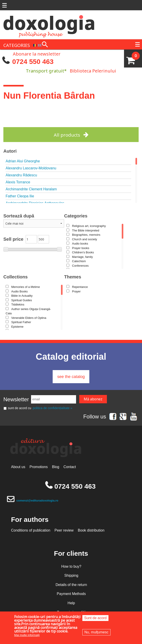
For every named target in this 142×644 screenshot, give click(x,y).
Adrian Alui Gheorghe (23, 161)
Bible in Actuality (22, 296)
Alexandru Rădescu (21, 175)
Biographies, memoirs (86, 235)
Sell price (13, 239)
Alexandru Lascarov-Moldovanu (31, 168)
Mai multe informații (27, 635)
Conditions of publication (31, 530)
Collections (16, 277)
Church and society (85, 239)
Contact (70, 467)
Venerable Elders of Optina (29, 318)
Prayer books (81, 248)
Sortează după (19, 216)
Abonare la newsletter (37, 54)
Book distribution (91, 530)
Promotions (39, 467)
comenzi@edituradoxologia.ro (37, 500)
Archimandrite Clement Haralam (31, 189)
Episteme (17, 327)
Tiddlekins (18, 304)
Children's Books (83, 252)
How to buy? (71, 566)
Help (71, 603)
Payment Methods (71, 594)
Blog (56, 467)
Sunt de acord (95, 618)
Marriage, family (82, 257)
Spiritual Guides (22, 300)
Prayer (76, 291)
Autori (10, 151)
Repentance (80, 287)
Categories (76, 216)
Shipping (71, 575)
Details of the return (71, 585)
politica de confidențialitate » (52, 408)
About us (18, 467)
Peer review (64, 530)
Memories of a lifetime (26, 287)
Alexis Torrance (18, 182)
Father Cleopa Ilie (20, 196)
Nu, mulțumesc (96, 632)
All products (67, 135)
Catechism (79, 261)
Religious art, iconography (89, 226)
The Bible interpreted (86, 230)
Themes (73, 277)
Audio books (80, 244)
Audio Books (19, 291)
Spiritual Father (21, 322)
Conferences (80, 266)
